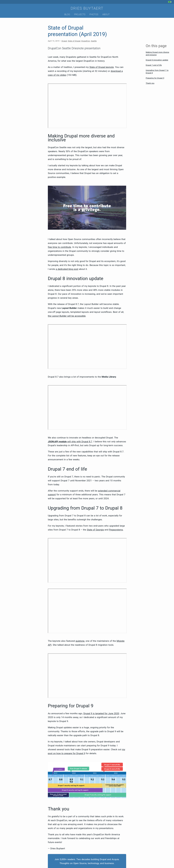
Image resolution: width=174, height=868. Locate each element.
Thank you (150, 83)
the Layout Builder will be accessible (67, 316)
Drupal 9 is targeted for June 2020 (101, 713)
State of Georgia (95, 530)
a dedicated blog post (67, 269)
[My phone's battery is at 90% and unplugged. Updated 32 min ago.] (170, 2)
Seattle (94, 41)
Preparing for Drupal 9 (155, 78)
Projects (80, 14)
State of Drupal (74, 41)
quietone (80, 641)
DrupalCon (86, 41)
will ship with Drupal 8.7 (70, 442)
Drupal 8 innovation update (157, 60)
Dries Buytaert (87, 8)
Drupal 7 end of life (154, 65)
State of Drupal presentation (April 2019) (77, 31)
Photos (94, 14)
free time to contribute (59, 247)
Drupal (64, 41)
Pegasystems (116, 530)
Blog (67, 14)
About (106, 14)
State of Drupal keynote (102, 67)
